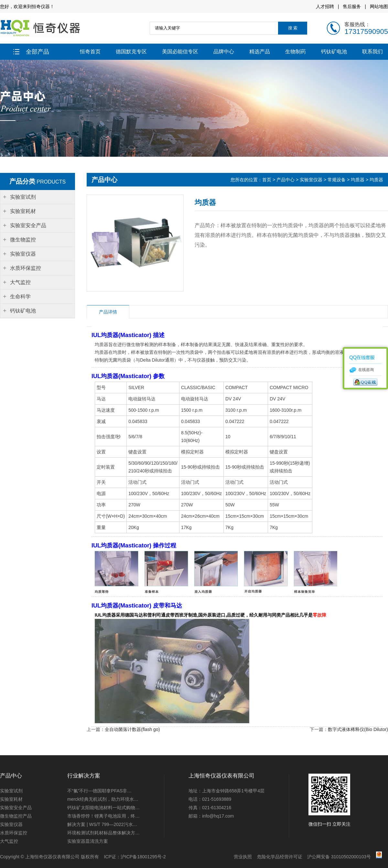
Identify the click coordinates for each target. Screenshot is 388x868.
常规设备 (337, 180)
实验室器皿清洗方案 (88, 841)
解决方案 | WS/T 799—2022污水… (102, 824)
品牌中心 (224, 52)
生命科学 (20, 296)
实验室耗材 (11, 799)
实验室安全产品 (16, 808)
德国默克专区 (131, 52)
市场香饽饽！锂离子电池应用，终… (103, 816)
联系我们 (372, 52)
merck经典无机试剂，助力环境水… (103, 799)
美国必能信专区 (180, 52)
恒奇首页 (90, 52)
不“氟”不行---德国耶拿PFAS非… (99, 791)
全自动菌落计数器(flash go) (132, 729)
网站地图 (379, 6)
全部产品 (31, 52)
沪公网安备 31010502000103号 (339, 857)
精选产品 (260, 52)
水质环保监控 (14, 833)
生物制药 (296, 52)
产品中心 (286, 180)
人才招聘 (325, 6)
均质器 (358, 180)
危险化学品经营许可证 (280, 857)
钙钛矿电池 (334, 52)
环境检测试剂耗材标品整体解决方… (103, 833)
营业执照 (243, 857)
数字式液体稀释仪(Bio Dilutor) (358, 729)
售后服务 (352, 6)
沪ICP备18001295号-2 (143, 857)
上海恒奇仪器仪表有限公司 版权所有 (62, 857)
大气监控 (9, 841)
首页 (267, 180)
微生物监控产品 (16, 816)
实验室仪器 (311, 180)
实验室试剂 (11, 791)
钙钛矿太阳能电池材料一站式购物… (103, 808)
